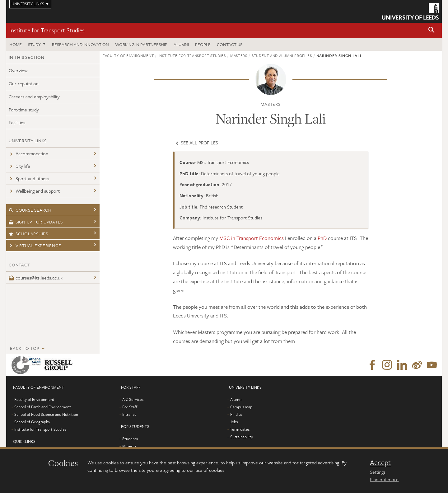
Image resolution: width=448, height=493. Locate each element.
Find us (236, 414)
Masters (239, 55)
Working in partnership (141, 44)
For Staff (130, 407)
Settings (378, 472)
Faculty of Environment (128, 55)
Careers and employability (34, 96)
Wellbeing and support (34, 191)
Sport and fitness (29, 178)
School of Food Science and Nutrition (46, 414)
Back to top (25, 348)
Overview (18, 70)
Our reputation (24, 83)
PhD (322, 238)
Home (16, 44)
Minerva (129, 446)
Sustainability (242, 437)
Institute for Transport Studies (47, 30)
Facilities (17, 122)
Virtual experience (35, 245)
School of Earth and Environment (43, 407)
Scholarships (28, 234)
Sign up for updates (36, 222)
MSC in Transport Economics (252, 238)
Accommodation (28, 153)
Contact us (230, 44)
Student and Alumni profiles (282, 55)
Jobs (234, 422)
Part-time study (24, 110)
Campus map (241, 407)
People (203, 44)
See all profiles (196, 143)
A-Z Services (133, 399)
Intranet (129, 414)
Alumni (181, 44)
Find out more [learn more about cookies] (384, 479)
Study (34, 44)
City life (19, 166)
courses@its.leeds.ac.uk (36, 278)
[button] (432, 30)
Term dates (240, 429)
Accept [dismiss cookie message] (380, 462)
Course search (30, 210)
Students (130, 439)
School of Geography (32, 422)
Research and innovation (80, 44)
